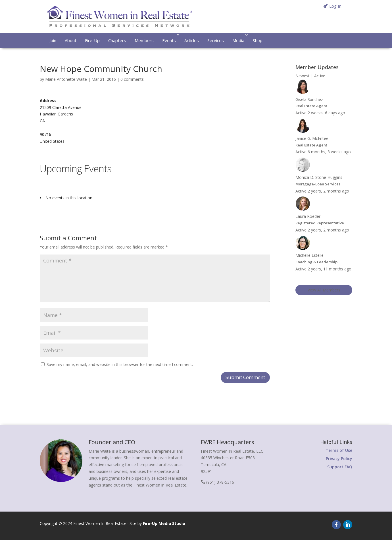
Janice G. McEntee (312, 138)
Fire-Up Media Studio (164, 523)
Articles (192, 40)
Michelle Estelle (309, 255)
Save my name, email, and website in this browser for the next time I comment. (120, 364)
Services (216, 40)
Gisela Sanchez (309, 99)
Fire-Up (92, 40)
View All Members (324, 290)
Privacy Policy (339, 459)
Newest (303, 76)
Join (53, 40)
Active (320, 76)
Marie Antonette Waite (66, 79)
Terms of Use (339, 450)
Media (238, 40)
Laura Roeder (308, 216)
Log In (335, 6)
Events (169, 40)
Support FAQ (340, 467)
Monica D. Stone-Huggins (319, 177)
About (71, 40)
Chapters (117, 40)
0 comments (132, 79)
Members (144, 40)
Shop (258, 40)
